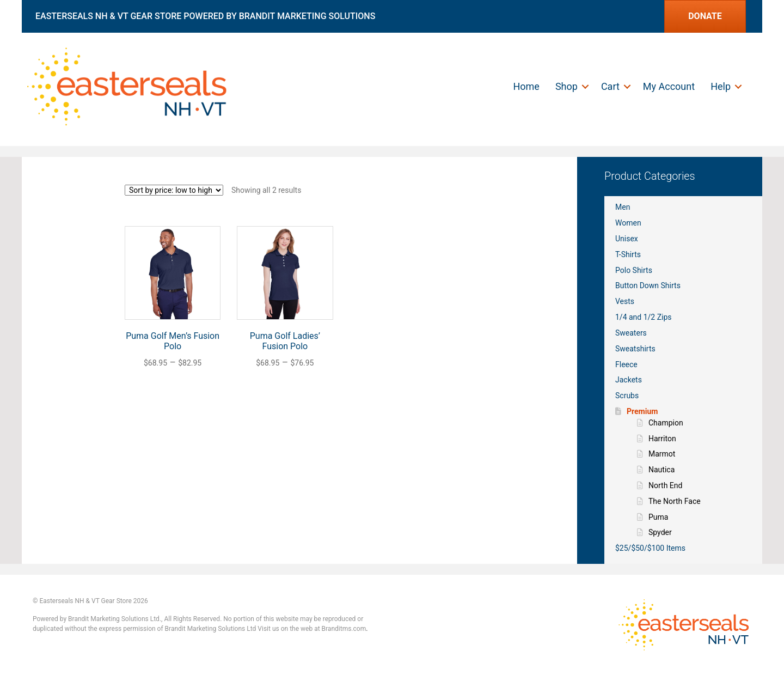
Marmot (662, 454)
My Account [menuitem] (669, 86)
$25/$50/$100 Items (650, 548)
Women (628, 223)
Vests (625, 301)
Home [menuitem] (526, 86)
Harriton (662, 439)
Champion (666, 423)
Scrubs (627, 396)
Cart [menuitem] (610, 86)
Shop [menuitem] (566, 86)
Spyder (660, 532)
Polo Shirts (634, 270)
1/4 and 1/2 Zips (644, 317)
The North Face (675, 501)
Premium (642, 411)
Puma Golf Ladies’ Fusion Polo (285, 341)
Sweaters (631, 333)
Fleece (626, 364)
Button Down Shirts (648, 285)
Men (623, 207)
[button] (585, 87)
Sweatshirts (635, 349)
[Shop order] (174, 190)
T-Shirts (628, 254)
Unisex (627, 239)
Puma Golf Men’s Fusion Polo (173, 341)
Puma (658, 517)
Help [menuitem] (721, 86)
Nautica (661, 470)
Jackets (629, 380)
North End (665, 485)
